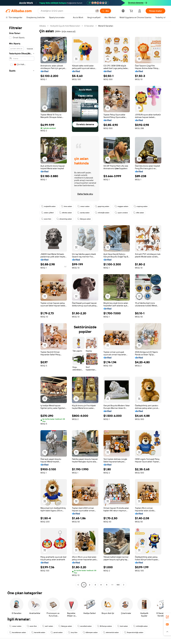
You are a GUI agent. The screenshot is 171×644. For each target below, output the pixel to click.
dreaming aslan (64, 219)
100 (118, 585)
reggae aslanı (121, 206)
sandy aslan (83, 213)
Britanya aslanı (104, 626)
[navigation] (22, 306)
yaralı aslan (57, 632)
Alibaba (43, 26)
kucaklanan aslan (18, 632)
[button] (97, 11)
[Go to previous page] (78, 585)
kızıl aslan (123, 626)
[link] (167, 617)
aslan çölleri (47, 213)
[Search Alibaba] (67, 11)
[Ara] (105, 11)
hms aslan (66, 206)
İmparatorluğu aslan (134, 632)
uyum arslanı (121, 213)
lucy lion (73, 632)
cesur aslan (83, 206)
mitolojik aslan (102, 213)
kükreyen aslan (90, 632)
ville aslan (139, 213)
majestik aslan (48, 206)
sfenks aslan (65, 213)
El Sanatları (89, 26)
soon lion (46, 219)
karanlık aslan (38, 632)
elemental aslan (111, 632)
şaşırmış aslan (102, 206)
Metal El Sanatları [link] (106, 26)
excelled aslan (85, 626)
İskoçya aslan (84, 219)
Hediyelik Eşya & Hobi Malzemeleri (65, 26)
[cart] (132, 11)
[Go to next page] (124, 585)
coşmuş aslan (141, 206)
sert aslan (48, 626)
